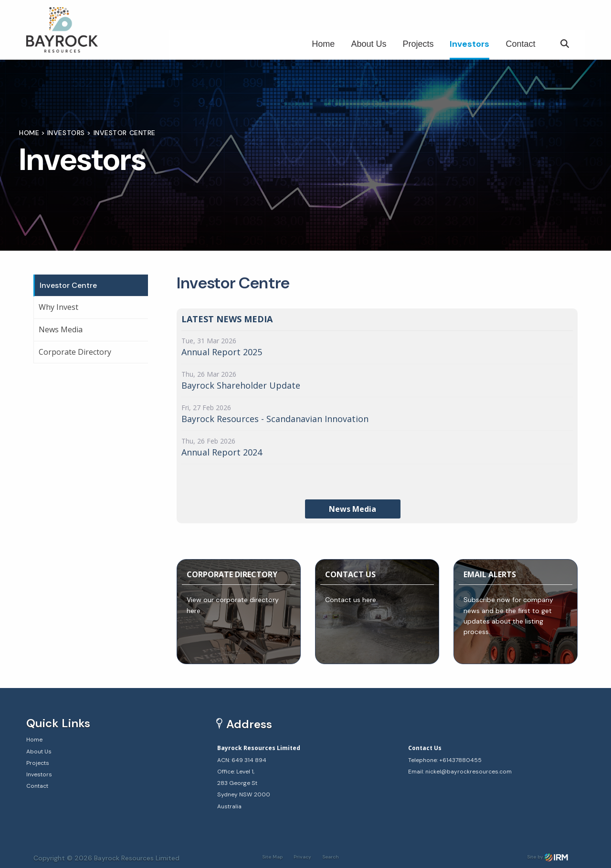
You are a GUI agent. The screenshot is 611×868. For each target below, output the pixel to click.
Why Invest (58, 307)
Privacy (302, 857)
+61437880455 (460, 760)
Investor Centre (68, 285)
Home (323, 44)
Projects (418, 44)
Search (331, 857)
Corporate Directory (75, 352)
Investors (469, 44)
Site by (548, 857)
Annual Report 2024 (222, 452)
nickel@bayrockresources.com (469, 772)
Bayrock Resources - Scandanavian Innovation (275, 419)
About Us (369, 44)
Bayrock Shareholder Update (241, 385)
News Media (61, 329)
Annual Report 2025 (222, 352)
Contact (520, 44)
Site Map (272, 857)
